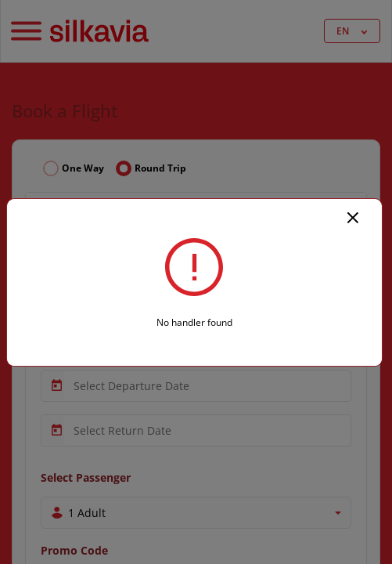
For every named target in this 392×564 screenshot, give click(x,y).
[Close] (353, 216)
